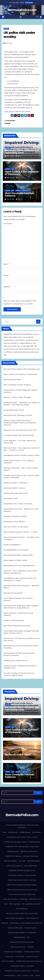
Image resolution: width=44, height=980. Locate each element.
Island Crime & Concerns (18, 947)
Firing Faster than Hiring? (14, 410)
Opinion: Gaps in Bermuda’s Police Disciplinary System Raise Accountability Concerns (20, 423)
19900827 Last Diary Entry (29, 851)
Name (6, 264)
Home (4, 832)
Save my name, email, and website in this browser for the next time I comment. (20, 302)
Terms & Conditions (8, 961)
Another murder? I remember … (16, 483)
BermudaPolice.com (22, 10)
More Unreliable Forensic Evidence (19, 194)
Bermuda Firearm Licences (14, 488)
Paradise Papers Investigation (13, 952)
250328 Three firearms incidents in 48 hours (22, 880)
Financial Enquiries (30, 928)
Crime (19, 976)
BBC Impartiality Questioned (31, 904)
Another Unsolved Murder (14, 620)
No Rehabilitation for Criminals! (16, 550)
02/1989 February (25, 832)
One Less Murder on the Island (16, 527)
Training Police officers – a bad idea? (22, 966)
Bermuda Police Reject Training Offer (18, 555)
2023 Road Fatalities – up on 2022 (15, 861)
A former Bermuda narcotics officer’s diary (22, 894)
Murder (18, 191)
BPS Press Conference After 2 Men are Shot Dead (22, 914)
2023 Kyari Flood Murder (31, 856)
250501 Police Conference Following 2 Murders (22, 885)
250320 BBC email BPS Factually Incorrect (22, 871)
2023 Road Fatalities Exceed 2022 (17, 626)
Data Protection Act (32, 918)
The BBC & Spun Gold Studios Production (29, 961)
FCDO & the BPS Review (15, 928)
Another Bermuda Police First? (16, 493)
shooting (25, 191)
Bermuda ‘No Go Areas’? (13, 593)
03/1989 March (37, 832)
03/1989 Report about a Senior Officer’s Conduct (22, 837)
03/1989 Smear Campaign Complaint (16, 842)
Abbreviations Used (35, 899)
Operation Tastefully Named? (15, 516)
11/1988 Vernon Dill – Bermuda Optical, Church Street (22, 847)
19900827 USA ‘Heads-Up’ (13, 856)
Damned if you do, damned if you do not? (20, 430)
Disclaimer (5, 923)
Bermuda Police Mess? (13, 380)
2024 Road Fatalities (34, 861)
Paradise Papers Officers (32, 952)
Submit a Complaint (33, 956)
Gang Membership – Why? (22, 937)
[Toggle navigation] (21, 17)
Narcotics (31, 947)
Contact (37, 976)
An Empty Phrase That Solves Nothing (19, 435)
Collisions (25, 976)
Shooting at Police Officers (14, 522)
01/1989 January (13, 832)
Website (7, 287)
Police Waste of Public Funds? (16, 560)
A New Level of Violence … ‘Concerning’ (15, 899)
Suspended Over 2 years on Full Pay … (19, 504)
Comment (8, 224)
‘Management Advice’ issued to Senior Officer (22, 455)
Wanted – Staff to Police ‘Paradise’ (17, 397)
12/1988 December (13, 851)
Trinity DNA (36, 971)
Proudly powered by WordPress (16, 825)
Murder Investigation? (12, 545)
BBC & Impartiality (15, 904)
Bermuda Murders (22, 909)
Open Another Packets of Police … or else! (20, 532)
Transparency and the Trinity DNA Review (18, 971)
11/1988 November (34, 842)
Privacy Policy (9, 956)
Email (6, 275)
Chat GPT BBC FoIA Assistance (15, 918)
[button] (37, 17)
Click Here (8, 111)
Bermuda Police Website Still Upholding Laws (22, 151)
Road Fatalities (20, 956)
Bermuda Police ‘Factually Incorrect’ (18, 415)
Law (13, 169)
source (29, 108)
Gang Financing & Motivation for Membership (22, 933)
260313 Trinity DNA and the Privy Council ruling (22, 890)
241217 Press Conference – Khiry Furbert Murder (22, 866)
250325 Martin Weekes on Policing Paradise (22, 875)
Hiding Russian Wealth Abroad (16, 660)
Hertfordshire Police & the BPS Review (22, 942)
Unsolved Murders (10, 976)
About (6, 904)
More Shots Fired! (11, 498)
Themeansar (22, 828)
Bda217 (19, 156)
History (6, 29)
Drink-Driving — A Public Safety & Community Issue (26, 923)
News (32, 976)
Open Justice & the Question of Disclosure (22, 173)
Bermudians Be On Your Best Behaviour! (19, 566)
